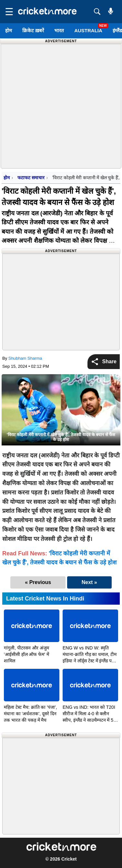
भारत (59, 30)
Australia (88, 30)
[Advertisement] (61, 105)
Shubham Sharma (25, 358)
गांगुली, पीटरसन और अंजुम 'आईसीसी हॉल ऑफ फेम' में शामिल (26, 654)
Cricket (69, 859)
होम (9, 30)
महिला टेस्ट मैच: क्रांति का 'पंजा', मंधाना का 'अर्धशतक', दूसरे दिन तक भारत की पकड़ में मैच (30, 714)
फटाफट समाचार (31, 178)
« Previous (38, 582)
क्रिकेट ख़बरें (33, 30)
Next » (89, 582)
